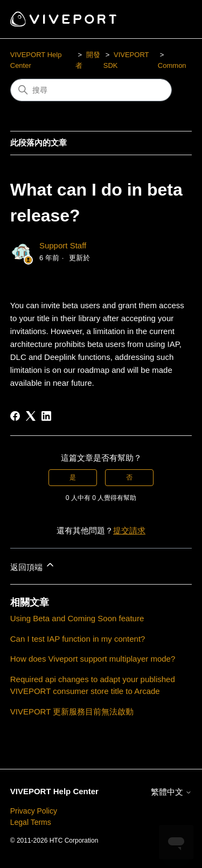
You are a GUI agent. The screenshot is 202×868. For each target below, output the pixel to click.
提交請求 (129, 530)
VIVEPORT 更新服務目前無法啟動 (72, 711)
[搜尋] (91, 90)
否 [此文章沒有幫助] (129, 477)
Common (172, 65)
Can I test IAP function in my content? (78, 639)
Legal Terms (31, 822)
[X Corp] (31, 416)
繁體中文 (171, 792)
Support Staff (63, 245)
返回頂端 (33, 565)
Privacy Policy (34, 811)
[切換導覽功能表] (173, 19)
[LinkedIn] (46, 416)
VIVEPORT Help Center (54, 791)
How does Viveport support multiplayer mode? (93, 659)
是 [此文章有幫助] (73, 477)
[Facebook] (15, 416)
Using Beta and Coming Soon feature (77, 618)
